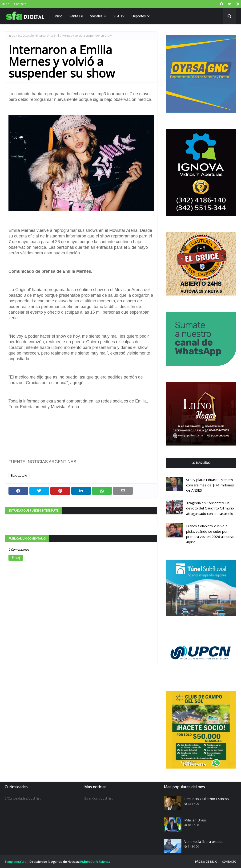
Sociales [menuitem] (96, 16)
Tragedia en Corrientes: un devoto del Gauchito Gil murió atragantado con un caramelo (210, 508)
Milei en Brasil (195, 820)
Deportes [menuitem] (139, 16)
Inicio (6, 4)
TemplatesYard (16, 862)
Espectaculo (26, 36)
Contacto (20, 4)
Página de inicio (206, 862)
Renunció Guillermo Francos (207, 799)
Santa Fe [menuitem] (76, 16)
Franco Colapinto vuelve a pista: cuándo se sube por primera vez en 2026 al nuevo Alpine (210, 534)
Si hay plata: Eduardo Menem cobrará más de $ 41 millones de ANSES (210, 485)
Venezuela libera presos (204, 841)
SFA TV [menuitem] (119, 16)
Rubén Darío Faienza (95, 862)
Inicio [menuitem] (58, 16)
